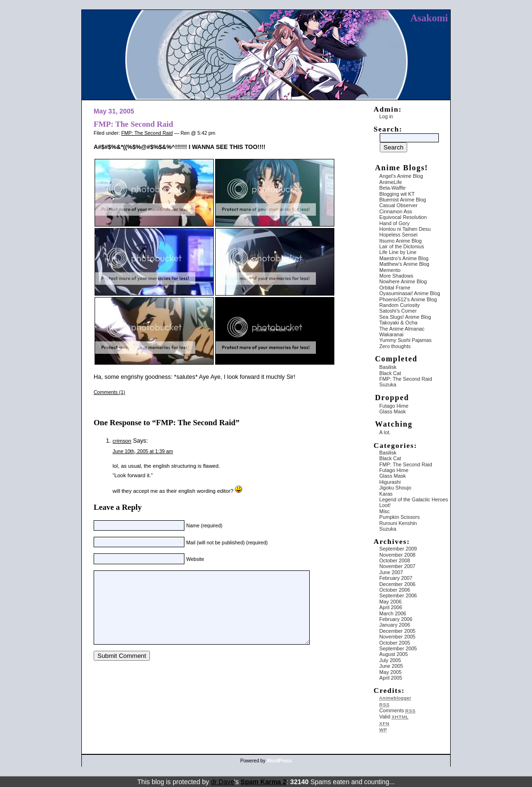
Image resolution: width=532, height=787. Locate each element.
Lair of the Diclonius (402, 246)
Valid (394, 717)
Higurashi (390, 482)
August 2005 (393, 654)
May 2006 (390, 602)
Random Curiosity (400, 305)
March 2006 (393, 613)
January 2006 (395, 625)
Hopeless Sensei (398, 235)
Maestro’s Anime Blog (404, 258)
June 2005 (391, 666)
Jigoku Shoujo (395, 488)
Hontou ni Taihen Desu (405, 229)
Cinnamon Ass (396, 211)
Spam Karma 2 (264, 782)
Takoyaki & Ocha (398, 323)
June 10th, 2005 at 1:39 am (143, 451)
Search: (388, 129)
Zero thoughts (395, 346)
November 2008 (397, 555)
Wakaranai (391, 334)
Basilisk (388, 367)
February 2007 (396, 578)
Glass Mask (392, 411)
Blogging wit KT (397, 194)
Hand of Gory (394, 223)
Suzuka (388, 385)
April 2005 (391, 678)
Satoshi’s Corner (398, 311)
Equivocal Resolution (403, 217)
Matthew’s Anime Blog (404, 264)
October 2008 (395, 560)
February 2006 (396, 619)
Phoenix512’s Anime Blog (408, 299)
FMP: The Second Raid (133, 124)
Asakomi (429, 18)
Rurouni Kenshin (398, 523)
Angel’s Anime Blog (401, 176)
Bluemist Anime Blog (403, 200)
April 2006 (391, 607)
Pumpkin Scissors (400, 517)
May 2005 (390, 672)
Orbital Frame (395, 288)
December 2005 (397, 631)
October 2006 (395, 590)
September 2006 (398, 595)
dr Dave (222, 782)
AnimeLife (391, 182)
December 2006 (397, 584)
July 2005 (390, 660)
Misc (384, 511)
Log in (386, 116)
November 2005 (397, 637)
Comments (397, 710)
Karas (386, 494)
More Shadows (396, 276)
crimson (122, 441)
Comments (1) (109, 392)
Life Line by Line (398, 252)
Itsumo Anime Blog (401, 241)
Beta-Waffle (392, 188)
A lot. (385, 432)
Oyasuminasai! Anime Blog (410, 293)
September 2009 (398, 549)
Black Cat (390, 373)
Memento (390, 270)
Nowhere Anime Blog (403, 281)
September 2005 (398, 648)
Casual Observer (398, 205)
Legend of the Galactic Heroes (414, 499)
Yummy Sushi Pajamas (406, 340)
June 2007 (391, 572)
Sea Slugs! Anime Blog (405, 317)
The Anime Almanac (402, 329)
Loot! (385, 505)
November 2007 (397, 566)
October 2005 (395, 643)
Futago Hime (394, 406)
